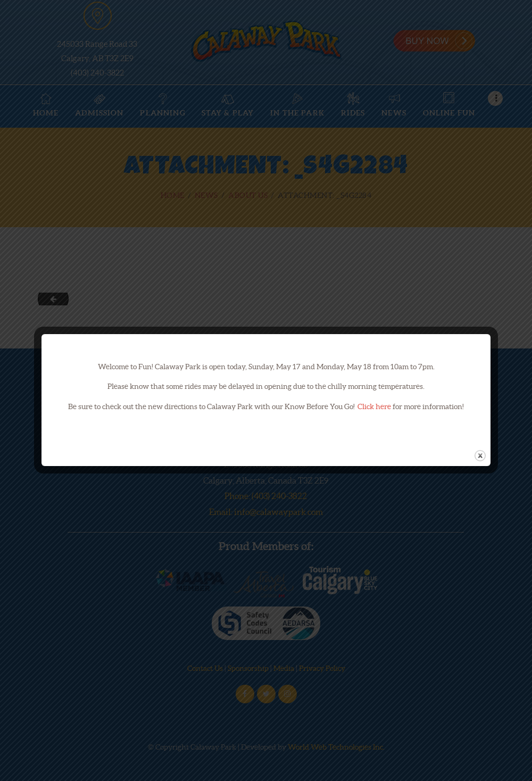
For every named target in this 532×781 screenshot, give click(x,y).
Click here (374, 406)
